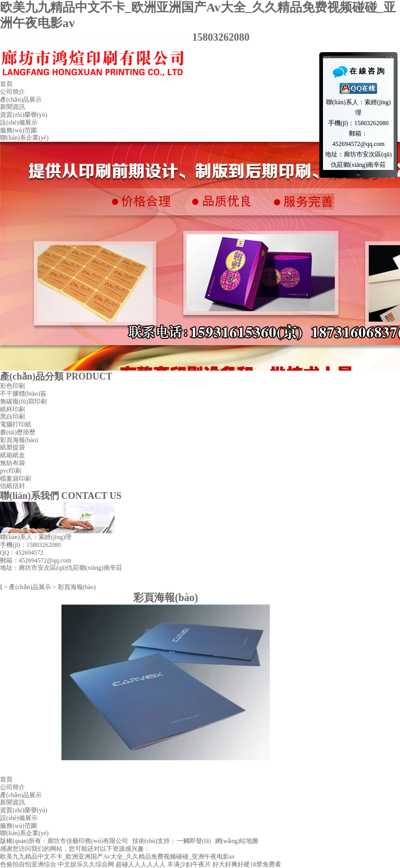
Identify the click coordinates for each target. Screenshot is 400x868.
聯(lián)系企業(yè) (24, 138)
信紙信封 (12, 486)
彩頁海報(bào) (19, 440)
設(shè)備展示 (19, 123)
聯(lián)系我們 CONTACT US (61, 496)
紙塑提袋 (12, 447)
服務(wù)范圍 (18, 130)
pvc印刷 (11, 471)
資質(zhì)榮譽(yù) (24, 115)
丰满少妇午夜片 (189, 864)
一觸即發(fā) (194, 841)
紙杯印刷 (12, 409)
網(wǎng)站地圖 (237, 841)
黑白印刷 (12, 417)
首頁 (6, 84)
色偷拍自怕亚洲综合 (28, 864)
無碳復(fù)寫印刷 (23, 401)
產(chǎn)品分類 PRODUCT (56, 376)
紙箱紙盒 (12, 455)
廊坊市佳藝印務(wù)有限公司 (88, 841)
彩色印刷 (12, 386)
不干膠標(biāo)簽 (23, 394)
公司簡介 (12, 92)
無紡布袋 (12, 463)
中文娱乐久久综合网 (86, 864)
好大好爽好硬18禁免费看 (247, 864)
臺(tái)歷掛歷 (18, 432)
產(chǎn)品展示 (21, 100)
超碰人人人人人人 (141, 864)
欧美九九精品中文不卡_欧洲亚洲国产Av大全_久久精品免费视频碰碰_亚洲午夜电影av (117, 857)
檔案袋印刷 (16, 479)
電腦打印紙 (16, 424)
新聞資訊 (12, 107)
